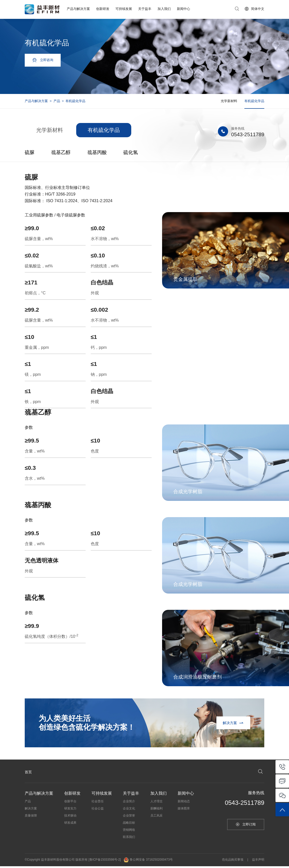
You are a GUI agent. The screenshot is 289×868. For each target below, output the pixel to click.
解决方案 (31, 810)
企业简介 (129, 803)
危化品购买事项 (233, 862)
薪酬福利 (156, 810)
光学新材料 (229, 101)
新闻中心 (183, 9)
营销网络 (129, 832)
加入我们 (164, 9)
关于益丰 (145, 9)
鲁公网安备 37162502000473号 (148, 862)
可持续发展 (124, 9)
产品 (57, 101)
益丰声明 (258, 862)
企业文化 (129, 810)
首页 (28, 774)
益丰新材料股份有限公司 (58, 862)
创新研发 (103, 9)
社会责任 (98, 803)
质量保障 (31, 818)
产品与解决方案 (78, 9)
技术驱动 (70, 818)
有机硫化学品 (254, 101)
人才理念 (156, 803)
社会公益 (98, 810)
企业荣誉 (129, 818)
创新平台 (70, 803)
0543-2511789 (246, 136)
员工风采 (156, 818)
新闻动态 (184, 803)
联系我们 (129, 839)
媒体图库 (184, 810)
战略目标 (129, 825)
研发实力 (70, 810)
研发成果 (70, 825)
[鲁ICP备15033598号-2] (105, 862)
